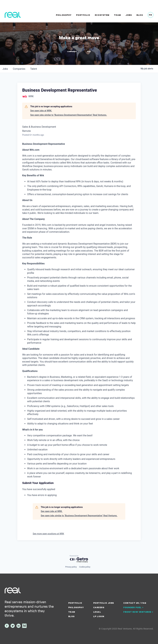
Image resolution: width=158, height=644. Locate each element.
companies (19, 69)
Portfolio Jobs (104, 603)
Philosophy (64, 15)
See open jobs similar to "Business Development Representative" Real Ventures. (69, 115)
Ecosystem (102, 15)
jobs (5, 69)
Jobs (129, 15)
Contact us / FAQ (135, 603)
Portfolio (83, 15)
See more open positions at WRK (48, 534)
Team (117, 15)
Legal (97, 612)
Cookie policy (85, 567)
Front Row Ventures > (138, 612)
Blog (140, 15)
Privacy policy (71, 567)
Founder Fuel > (133, 607)
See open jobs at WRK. (41, 111)
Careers (99, 607)
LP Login (99, 616)
